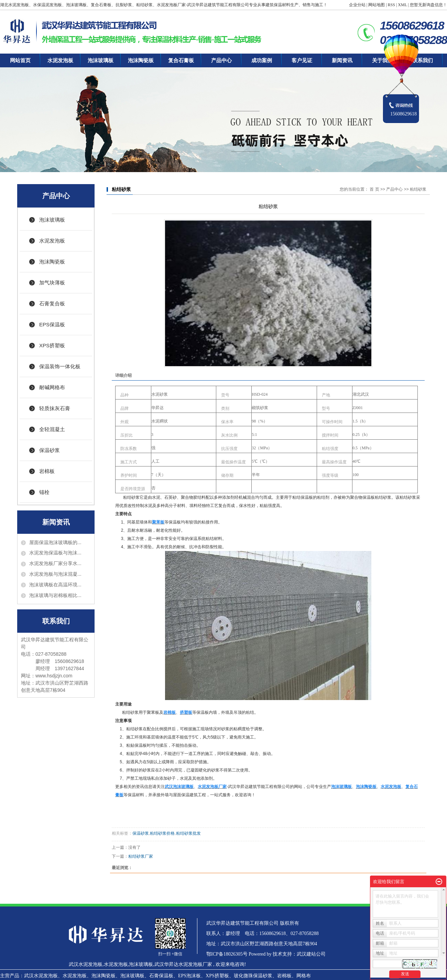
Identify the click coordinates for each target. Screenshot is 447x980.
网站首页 (20, 60)
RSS (391, 5)
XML (402, 5)
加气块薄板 (52, 283)
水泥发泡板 (60, 60)
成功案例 (262, 60)
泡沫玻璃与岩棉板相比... (55, 595)
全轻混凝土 (52, 429)
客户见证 (302, 60)
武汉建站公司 (311, 954)
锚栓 (44, 492)
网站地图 (377, 5)
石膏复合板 (52, 303)
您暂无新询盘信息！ (428, 5)
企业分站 (357, 5)
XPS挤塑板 (52, 345)
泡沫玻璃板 (101, 60)
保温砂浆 (50, 450)
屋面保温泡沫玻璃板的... (55, 542)
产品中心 (221, 60)
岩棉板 (47, 471)
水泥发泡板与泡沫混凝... (55, 574)
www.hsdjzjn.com (54, 676)
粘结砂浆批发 (188, 833)
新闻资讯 (342, 60)
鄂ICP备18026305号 (227, 954)
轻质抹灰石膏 (55, 408)
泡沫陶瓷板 (141, 60)
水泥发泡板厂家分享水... (55, 563)
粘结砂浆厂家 (141, 856)
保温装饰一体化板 (60, 366)
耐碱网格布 (52, 387)
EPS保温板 (52, 324)
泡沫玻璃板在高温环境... (55, 585)
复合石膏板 (181, 60)
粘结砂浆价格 (162, 833)
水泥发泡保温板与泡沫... (55, 553)
